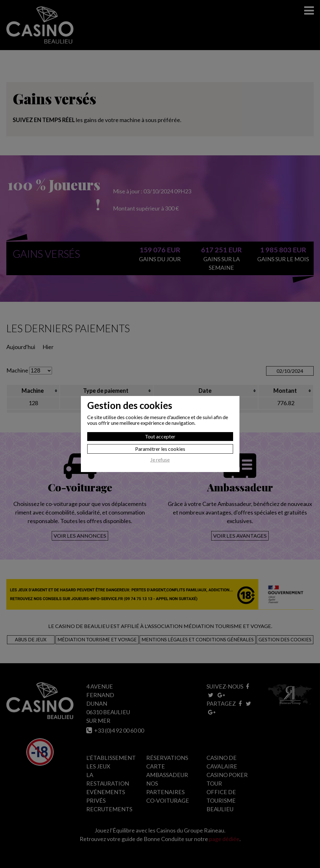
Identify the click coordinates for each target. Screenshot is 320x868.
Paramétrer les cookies (160, 449)
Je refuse (160, 460)
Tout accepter (160, 436)
